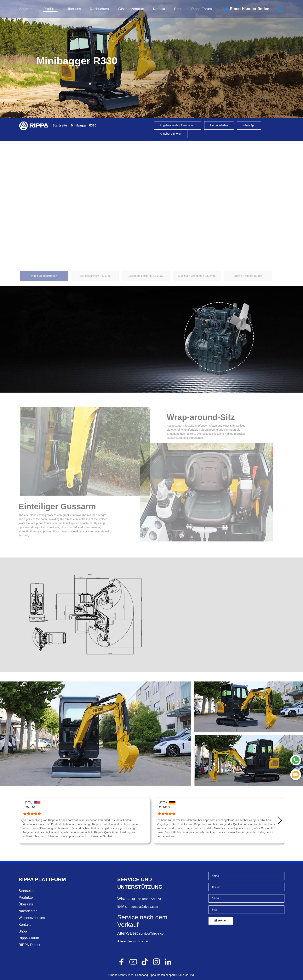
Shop (178, 9)
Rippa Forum (202, 9)
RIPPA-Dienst (29, 945)
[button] (280, 820)
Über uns (74, 9)
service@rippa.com (153, 934)
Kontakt (159, 9)
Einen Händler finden (250, 9)
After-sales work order (133, 941)
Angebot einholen (171, 134)
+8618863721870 (148, 899)
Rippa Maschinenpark (162, 975)
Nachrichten (99, 9)
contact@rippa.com (144, 907)
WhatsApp (249, 125)
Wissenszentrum (131, 9)
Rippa (26, 879)
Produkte (50, 9)
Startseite (27, 9)
